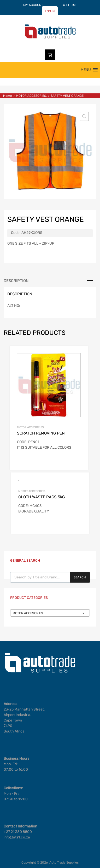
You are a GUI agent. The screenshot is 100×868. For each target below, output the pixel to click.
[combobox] (50, 613)
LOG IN (50, 11)
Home (8, 96)
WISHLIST (70, 5)
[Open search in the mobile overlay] (50, 577)
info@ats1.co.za (17, 837)
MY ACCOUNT (33, 5)
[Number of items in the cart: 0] (50, 55)
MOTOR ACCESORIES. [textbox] (48, 613)
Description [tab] (16, 281)
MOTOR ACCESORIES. (31, 96)
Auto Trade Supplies (64, 863)
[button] (86, 70)
